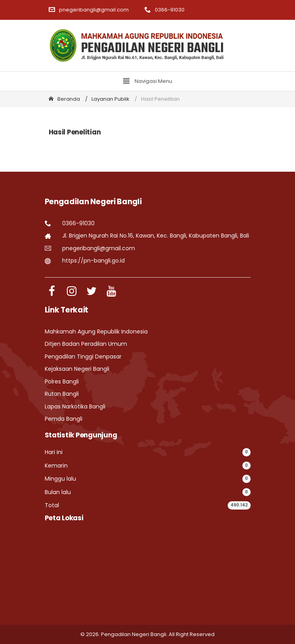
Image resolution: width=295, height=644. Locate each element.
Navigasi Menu (148, 81)
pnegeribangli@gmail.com (89, 10)
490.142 (239, 505)
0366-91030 (165, 10)
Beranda (64, 99)
